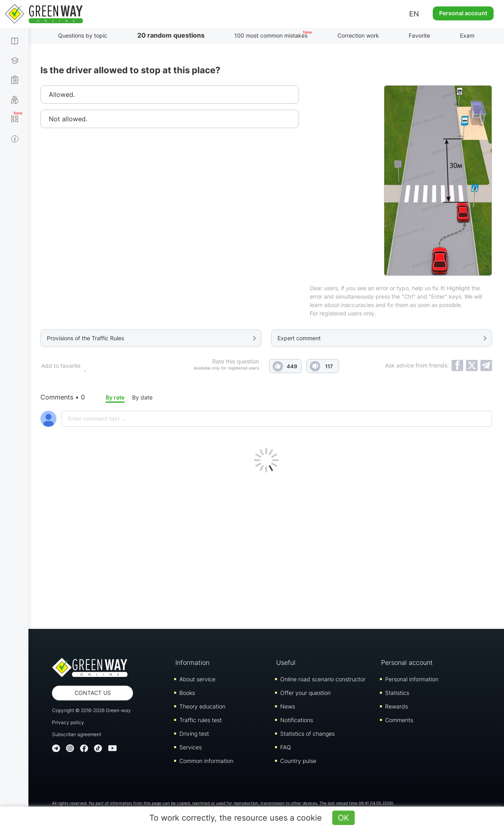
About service (197, 679)
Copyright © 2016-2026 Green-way (91, 710)
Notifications (297, 720)
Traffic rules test (201, 720)
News (288, 706)
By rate (115, 397)
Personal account (463, 13)
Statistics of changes (307, 734)
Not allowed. (68, 119)
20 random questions (171, 35)
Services (191, 747)
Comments (399, 720)
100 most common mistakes (271, 35)
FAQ (286, 747)
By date (142, 397)
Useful (286, 662)
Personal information (412, 679)
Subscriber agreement (77, 734)
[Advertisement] (266, 549)
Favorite (419, 35)
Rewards (397, 706)
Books (187, 693)
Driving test (194, 734)
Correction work (358, 35)
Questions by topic (83, 35)
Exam (467, 35)
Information (192, 662)
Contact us (93, 693)
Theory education (202, 706)
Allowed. (62, 94)
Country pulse (298, 761)
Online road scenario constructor (323, 679)
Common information (206, 761)
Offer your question (305, 693)
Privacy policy (68, 722)
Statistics (397, 693)
